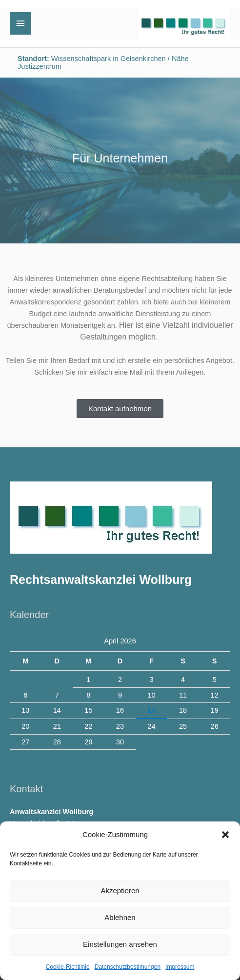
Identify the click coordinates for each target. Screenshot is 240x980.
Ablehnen (120, 917)
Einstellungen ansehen (120, 944)
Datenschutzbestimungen (128, 967)
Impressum (180, 967)
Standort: (33, 59)
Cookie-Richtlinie (68, 967)
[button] (225, 835)
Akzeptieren (120, 890)
